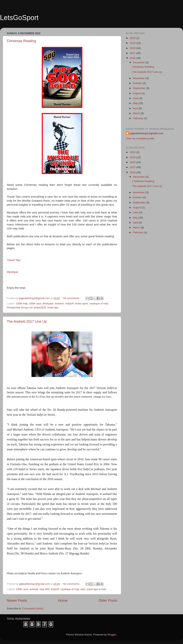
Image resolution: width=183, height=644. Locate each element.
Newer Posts (17, 600)
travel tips (53, 308)
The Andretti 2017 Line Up (27, 322)
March (137, 113)
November (139, 78)
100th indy (22, 304)
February (138, 118)
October (138, 83)
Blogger (112, 635)
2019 (133, 43)
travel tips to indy (96, 589)
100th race (35, 304)
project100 (40, 308)
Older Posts (108, 600)
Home (63, 600)
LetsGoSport (19, 18)
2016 (133, 58)
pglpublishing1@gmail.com (146, 133)
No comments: (72, 298)
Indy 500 (44, 589)
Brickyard (48, 304)
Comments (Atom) (33, 608)
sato (83, 589)
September (140, 88)
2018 (133, 48)
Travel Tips (14, 260)
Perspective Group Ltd (20, 308)
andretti (34, 589)
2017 (133, 53)
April (136, 108)
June (136, 98)
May (136, 103)
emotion (59, 304)
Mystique (12, 272)
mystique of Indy (99, 304)
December (139, 62)
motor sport (82, 304)
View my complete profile (140, 138)
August (137, 93)
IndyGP (69, 304)
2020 (133, 38)
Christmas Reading (21, 41)
